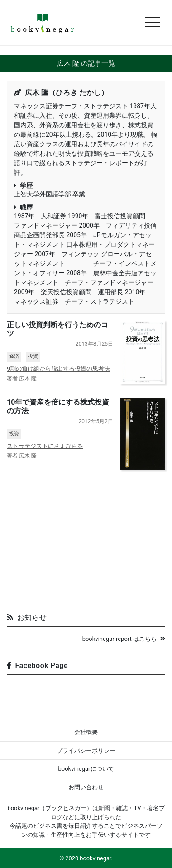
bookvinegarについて (86, 769)
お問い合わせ (86, 787)
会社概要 (86, 732)
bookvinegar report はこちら (124, 639)
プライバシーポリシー (86, 751)
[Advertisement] (86, 538)
